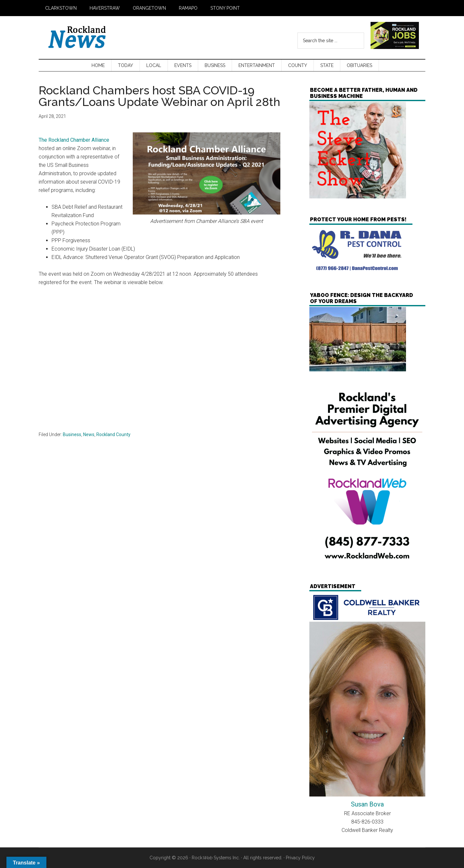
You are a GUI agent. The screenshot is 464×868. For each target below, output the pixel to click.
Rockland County (113, 434)
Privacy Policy (300, 858)
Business (72, 434)
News (89, 434)
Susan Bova (367, 804)
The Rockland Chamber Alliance (74, 140)
